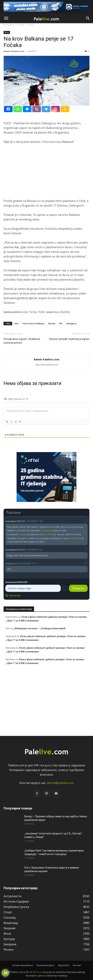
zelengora (71, 323)
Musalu (52, 323)
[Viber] (37, 109)
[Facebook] (8, 109)
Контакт (77, 965)
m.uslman (46, 530)
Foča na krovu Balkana (33, 323)
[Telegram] (46, 109)
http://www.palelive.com (47, 365)
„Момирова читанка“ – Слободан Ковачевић (39, 628)
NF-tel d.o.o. (36, 972)
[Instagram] (55, 109)
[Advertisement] (46, 174)
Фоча (7, 32)
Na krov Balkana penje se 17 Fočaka (39, 42)
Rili (61, 323)
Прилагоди (15, 595)
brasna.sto (75, 538)
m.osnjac (21, 534)
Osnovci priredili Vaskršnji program (69, 339)
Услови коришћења (22, 965)
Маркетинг (64, 965)
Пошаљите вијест (46, 965)
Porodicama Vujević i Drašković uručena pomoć (22, 341)
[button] (6, 18)
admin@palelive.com (60, 783)
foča (16, 323)
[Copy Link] (65, 109)
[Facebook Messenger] (27, 109)
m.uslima (50, 534)
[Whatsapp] (18, 109)
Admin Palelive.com (14, 51)
